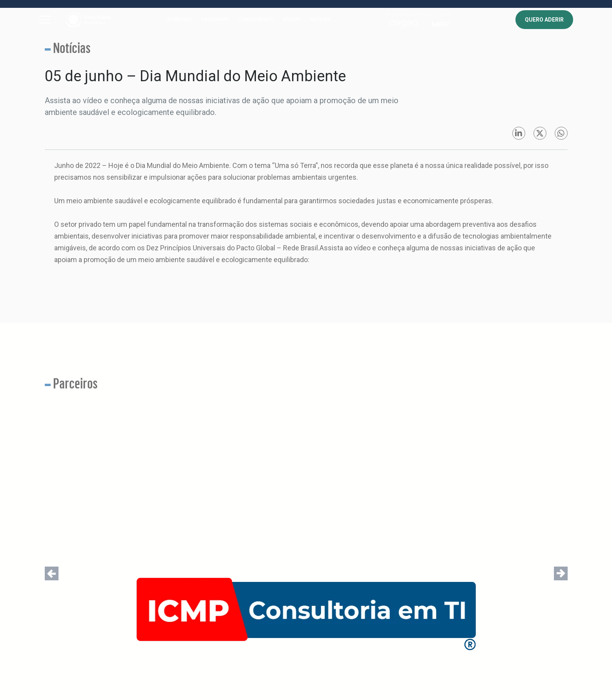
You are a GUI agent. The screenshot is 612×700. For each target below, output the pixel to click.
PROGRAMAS (215, 19)
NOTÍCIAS (320, 19)
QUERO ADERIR (544, 20)
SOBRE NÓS (179, 19)
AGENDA (292, 19)
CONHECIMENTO (256, 19)
